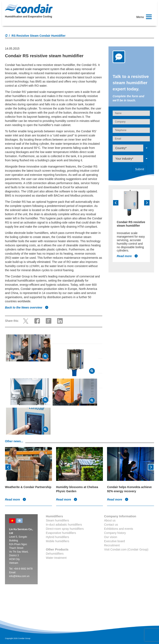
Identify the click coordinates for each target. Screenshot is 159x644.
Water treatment (56, 558)
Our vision (111, 537)
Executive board (114, 541)
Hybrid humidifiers (58, 537)
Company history (115, 533)
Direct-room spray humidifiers (65, 529)
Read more (127, 256)
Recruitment (112, 545)
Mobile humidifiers (58, 541)
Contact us (111, 525)
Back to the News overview (27, 307)
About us (110, 520)
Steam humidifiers (58, 520)
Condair (29, 9)
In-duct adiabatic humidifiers (64, 525)
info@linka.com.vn (19, 576)
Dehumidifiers (55, 554)
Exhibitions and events (119, 529)
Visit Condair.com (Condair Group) (126, 549)
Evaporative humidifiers (61, 533)
